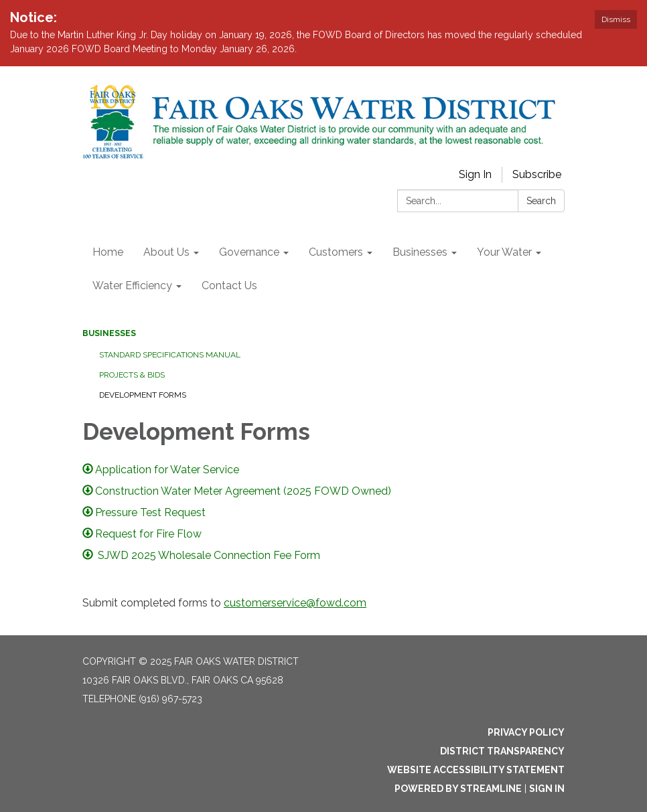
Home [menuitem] (108, 252)
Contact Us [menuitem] (229, 286)
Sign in (547, 789)
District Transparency (502, 751)
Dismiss (616, 19)
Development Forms (143, 395)
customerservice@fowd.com (295, 603)
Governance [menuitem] (249, 252)
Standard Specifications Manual (170, 355)
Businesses (109, 333)
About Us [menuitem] (166, 252)
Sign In (475, 174)
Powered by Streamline (458, 789)
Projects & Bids (132, 375)
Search (541, 201)
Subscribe (537, 174)
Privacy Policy (526, 732)
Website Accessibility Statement (476, 770)
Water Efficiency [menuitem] (132, 286)
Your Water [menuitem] (504, 252)
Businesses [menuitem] (420, 252)
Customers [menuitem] (336, 252)
